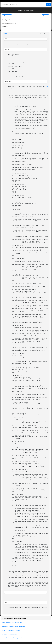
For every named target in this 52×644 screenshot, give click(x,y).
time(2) (46, 86)
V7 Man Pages (7, 16)
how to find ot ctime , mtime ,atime (11, 630)
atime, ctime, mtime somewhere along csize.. (14, 626)
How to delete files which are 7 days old (12, 622)
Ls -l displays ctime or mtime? (10, 634)
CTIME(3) (6, 34)
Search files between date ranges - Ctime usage (14, 638)
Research (45, 16)
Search (48, 5)
